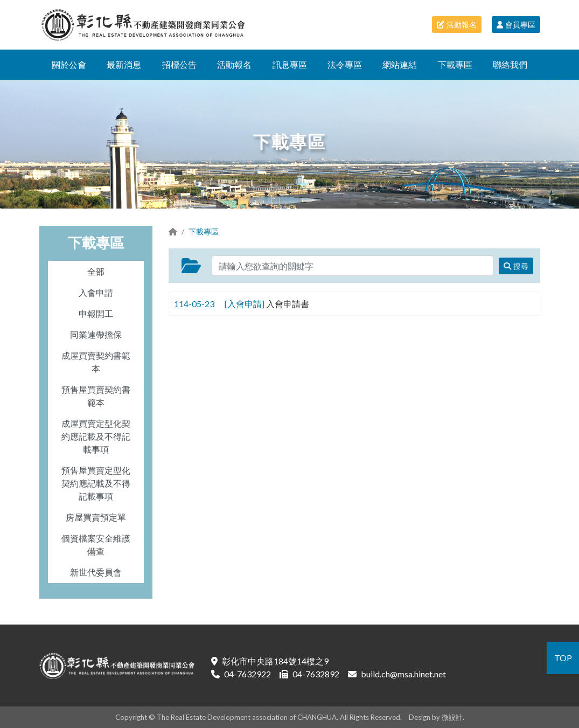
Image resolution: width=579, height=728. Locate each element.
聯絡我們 (510, 64)
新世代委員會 (96, 572)
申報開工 (96, 313)
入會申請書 (288, 304)
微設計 (452, 717)
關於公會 (69, 64)
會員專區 (516, 25)
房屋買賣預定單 (96, 517)
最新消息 (124, 64)
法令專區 (345, 64)
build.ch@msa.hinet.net (403, 674)
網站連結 (400, 64)
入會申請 (96, 292)
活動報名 (457, 25)
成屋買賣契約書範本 (96, 362)
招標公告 (179, 64)
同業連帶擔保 (96, 334)
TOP (563, 658)
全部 (96, 271)
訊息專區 (290, 64)
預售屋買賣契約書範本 (96, 396)
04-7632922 (247, 674)
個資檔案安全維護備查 (96, 545)
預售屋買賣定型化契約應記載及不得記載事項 (96, 483)
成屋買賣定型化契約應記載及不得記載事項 (96, 436)
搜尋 (516, 266)
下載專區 (455, 64)
